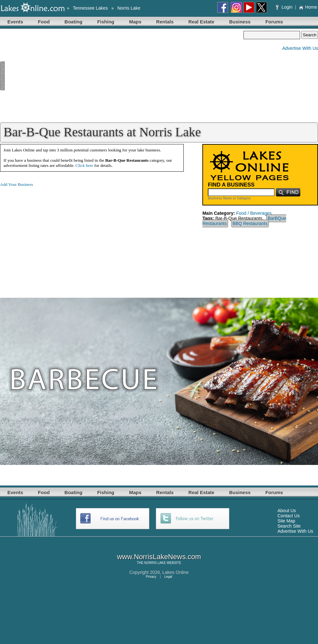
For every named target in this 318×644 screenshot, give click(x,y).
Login (285, 7)
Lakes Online (176, 572)
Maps (135, 22)
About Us (287, 511)
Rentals (165, 22)
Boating (74, 22)
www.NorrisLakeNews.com (159, 557)
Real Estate (202, 22)
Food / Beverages (254, 213)
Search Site (289, 526)
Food (44, 22)
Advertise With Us (300, 48)
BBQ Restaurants (250, 223)
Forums (274, 22)
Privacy (151, 577)
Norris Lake (129, 8)
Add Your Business (17, 184)
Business (240, 22)
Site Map (286, 521)
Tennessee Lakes (90, 8)
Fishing (106, 22)
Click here (84, 165)
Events (15, 22)
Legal (168, 577)
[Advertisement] (122, 76)
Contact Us (289, 516)
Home (308, 7)
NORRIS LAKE (155, 563)
